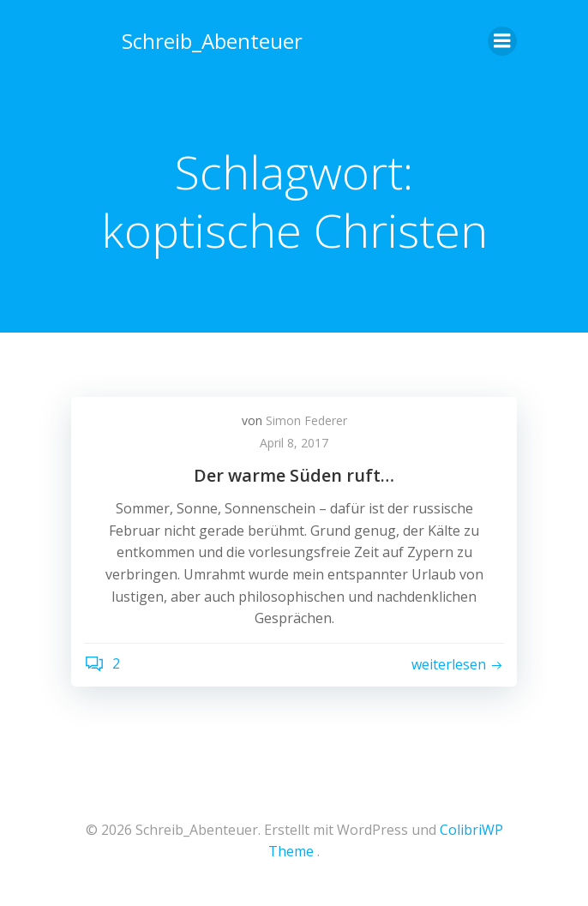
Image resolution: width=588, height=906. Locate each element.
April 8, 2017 (294, 443)
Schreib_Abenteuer (212, 41)
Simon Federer (306, 420)
